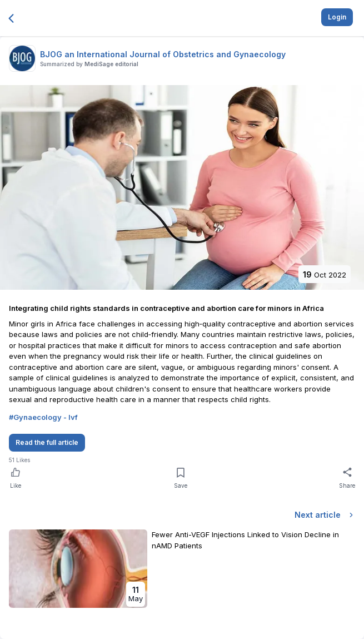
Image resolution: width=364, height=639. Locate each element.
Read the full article (47, 442)
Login (337, 17)
